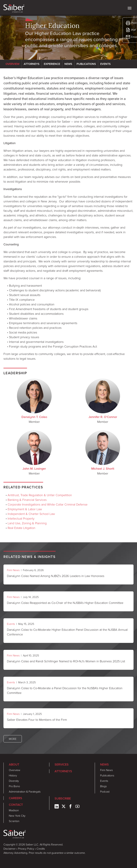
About (14, 764)
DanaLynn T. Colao (34, 417)
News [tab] (68, 64)
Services (62, 764)
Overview (15, 770)
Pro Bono (14, 786)
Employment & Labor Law (25, 509)
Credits (41, 849)
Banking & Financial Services (27, 500)
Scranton (14, 821)
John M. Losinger (34, 469)
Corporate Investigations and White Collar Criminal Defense (48, 504)
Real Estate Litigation (21, 528)
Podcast (105, 792)
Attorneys (63, 771)
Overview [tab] (12, 64)
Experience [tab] (52, 64)
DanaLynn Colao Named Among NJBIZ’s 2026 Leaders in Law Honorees (56, 576)
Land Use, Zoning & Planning (27, 523)
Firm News (13, 570)
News (104, 764)
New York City (17, 816)
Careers (16, 798)
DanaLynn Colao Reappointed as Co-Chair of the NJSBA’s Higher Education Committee (65, 603)
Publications (107, 775)
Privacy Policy (26, 849)
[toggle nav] (130, 8)
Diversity (14, 781)
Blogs (103, 786)
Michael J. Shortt (103, 469)
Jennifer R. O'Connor (103, 417)
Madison (14, 810)
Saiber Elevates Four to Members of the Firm (37, 720)
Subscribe (63, 798)
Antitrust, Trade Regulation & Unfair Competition (40, 495)
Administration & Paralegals (25, 792)
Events (11, 624)
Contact (16, 805)
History (13, 775)
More (13, 739)
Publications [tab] (86, 64)
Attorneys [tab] (32, 64)
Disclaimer (10, 849)
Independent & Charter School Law (31, 514)
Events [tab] (105, 64)
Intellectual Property (21, 518)
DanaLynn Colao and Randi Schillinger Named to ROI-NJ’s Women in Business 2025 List (66, 661)
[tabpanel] (68, 218)
